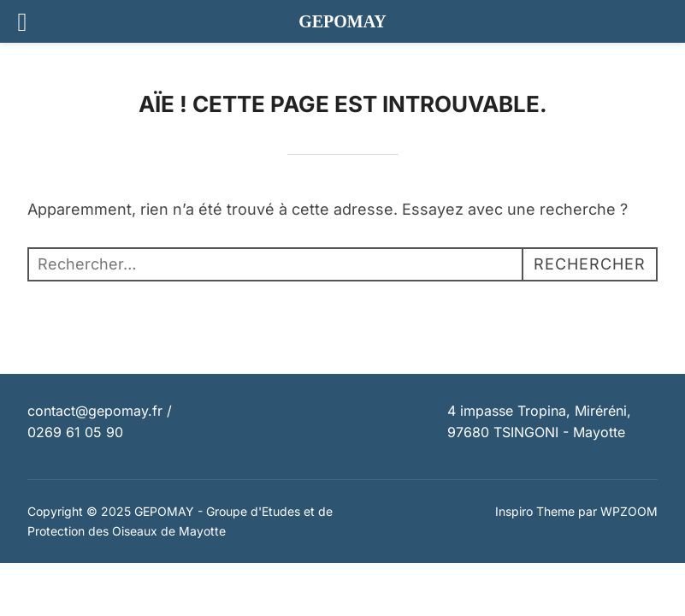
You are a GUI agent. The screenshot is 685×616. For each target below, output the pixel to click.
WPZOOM (629, 511)
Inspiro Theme (535, 511)
